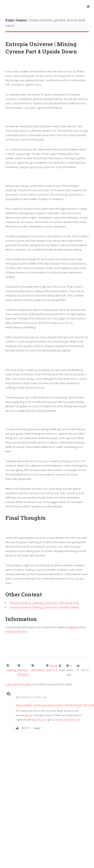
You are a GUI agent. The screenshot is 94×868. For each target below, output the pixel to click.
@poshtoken (24, 697)
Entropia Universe (16, 632)
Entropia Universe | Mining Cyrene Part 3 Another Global (44, 607)
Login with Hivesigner (19, 684)
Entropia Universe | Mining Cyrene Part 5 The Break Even (44, 603)
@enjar (29, 715)
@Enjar (74, 627)
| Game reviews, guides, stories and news (45, 23)
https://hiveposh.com (69, 720)
